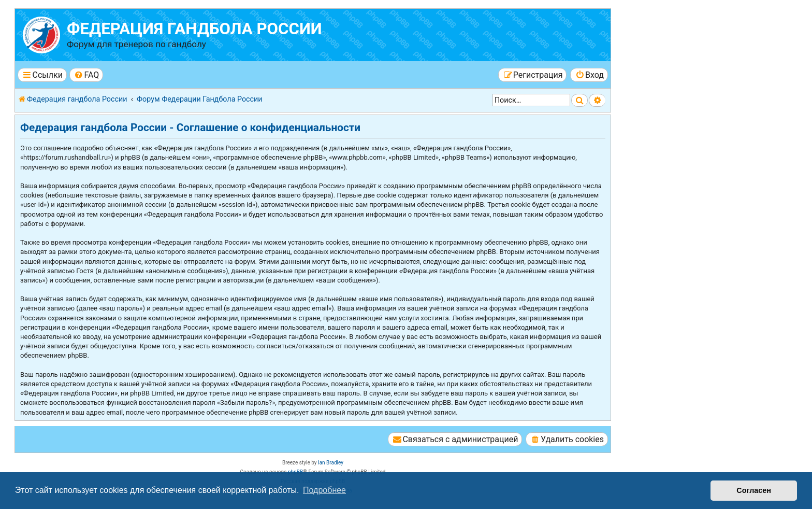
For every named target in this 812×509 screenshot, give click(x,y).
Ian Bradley (331, 463)
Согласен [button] (754, 490)
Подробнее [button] (324, 490)
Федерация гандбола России (194, 29)
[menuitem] (86, 75)
